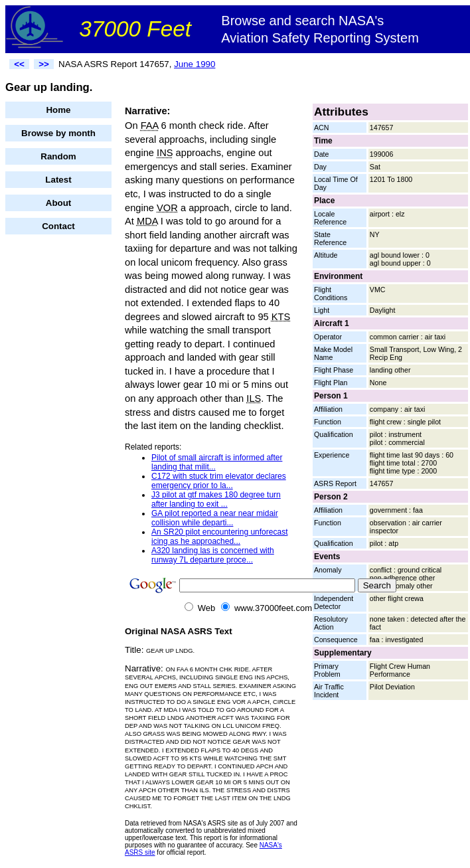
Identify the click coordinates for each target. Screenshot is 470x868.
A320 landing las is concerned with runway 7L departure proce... (213, 555)
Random (58, 156)
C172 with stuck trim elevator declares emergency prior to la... (219, 481)
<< (19, 64)
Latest (58, 180)
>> (44, 64)
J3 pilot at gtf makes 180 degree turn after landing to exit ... (216, 499)
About (59, 203)
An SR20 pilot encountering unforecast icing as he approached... (219, 537)
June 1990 (195, 64)
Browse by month (58, 133)
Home (58, 110)
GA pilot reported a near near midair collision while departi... (215, 518)
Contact (58, 226)
